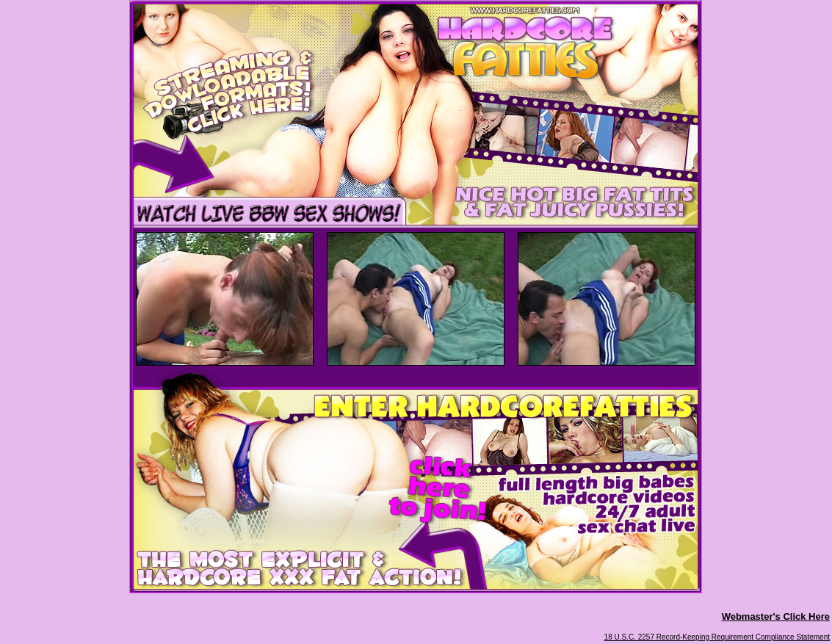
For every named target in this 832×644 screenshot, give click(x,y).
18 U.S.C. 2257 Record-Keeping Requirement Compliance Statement (717, 637)
